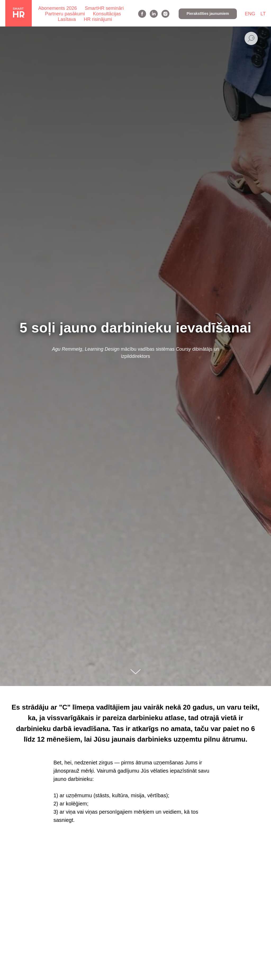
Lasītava (67, 19)
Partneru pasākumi (65, 14)
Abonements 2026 (57, 8)
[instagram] (165, 14)
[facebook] (142, 14)
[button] (208, 14)
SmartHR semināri (104, 8)
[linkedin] (154, 14)
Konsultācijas (107, 14)
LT (263, 14)
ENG (250, 14)
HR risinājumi (98, 19)
